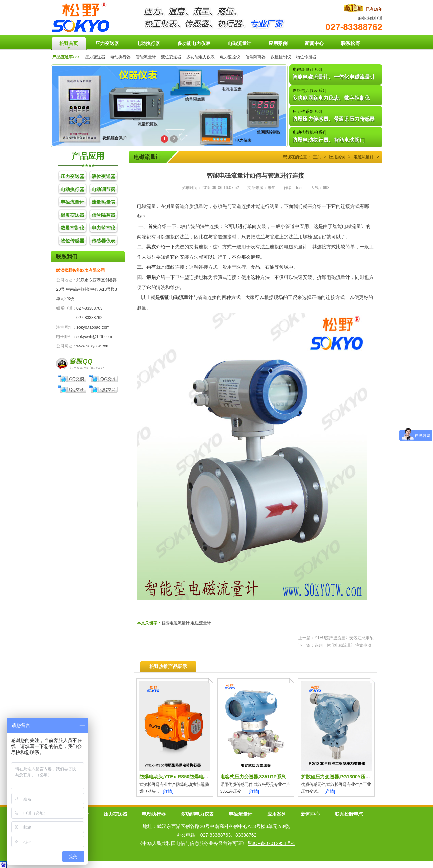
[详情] (168, 791)
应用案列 (277, 814)
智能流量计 (146, 57)
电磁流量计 (72, 202)
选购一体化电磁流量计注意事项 (343, 645)
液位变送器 (171, 57)
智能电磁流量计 (177, 297)
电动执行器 (120, 57)
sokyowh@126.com (94, 337)
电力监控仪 (230, 57)
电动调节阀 (104, 189)
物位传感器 (306, 57)
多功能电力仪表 (201, 57)
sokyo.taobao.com (93, 327)
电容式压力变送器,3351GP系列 (253, 777)
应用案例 (337, 157)
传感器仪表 (104, 241)
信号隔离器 (255, 57)
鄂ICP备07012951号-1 (272, 843)
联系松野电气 (349, 814)
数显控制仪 (281, 57)
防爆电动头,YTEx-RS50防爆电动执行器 (181, 777)
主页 (317, 157)
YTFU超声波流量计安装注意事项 (344, 638)
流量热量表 (104, 202)
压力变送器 (95, 57)
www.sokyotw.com (93, 346)
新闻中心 (311, 814)
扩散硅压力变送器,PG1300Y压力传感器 (343, 777)
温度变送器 (72, 215)
